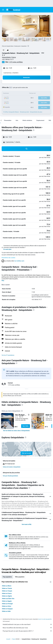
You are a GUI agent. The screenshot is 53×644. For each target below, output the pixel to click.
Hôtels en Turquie (7, 591)
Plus (3, 281)
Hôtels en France (7, 593)
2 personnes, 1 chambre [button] (11, 73)
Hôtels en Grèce (7, 606)
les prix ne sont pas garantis (45, 619)
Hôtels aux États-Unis (8, 599)
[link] (16, 431)
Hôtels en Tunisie (7, 588)
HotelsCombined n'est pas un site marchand (27, 624)
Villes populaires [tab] (20, 577)
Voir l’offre (26, 426)
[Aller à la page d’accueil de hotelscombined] (13, 10)
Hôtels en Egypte (7, 601)
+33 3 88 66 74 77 (8, 59)
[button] (3, 10)
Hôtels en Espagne (7, 609)
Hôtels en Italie (6, 611)
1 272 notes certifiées (16, 62)
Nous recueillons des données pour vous (27, 628)
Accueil (8, 639)
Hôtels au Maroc (7, 586)
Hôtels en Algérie (7, 596)
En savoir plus (7, 249)
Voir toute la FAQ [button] (26, 524)
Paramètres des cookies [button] (8, 258)
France (14, 639)
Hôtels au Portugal (7, 604)
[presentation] (28, 46)
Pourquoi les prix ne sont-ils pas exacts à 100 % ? (27, 631)
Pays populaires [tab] (7, 577)
